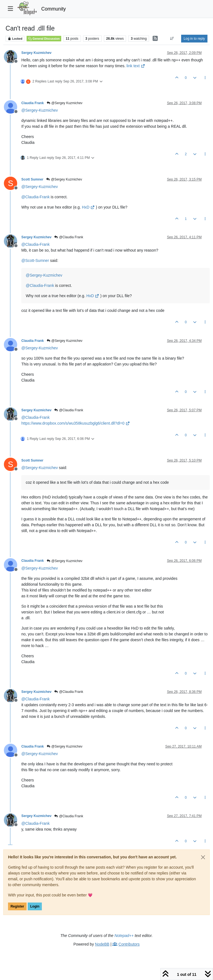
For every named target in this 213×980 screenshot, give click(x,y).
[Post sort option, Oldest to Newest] (172, 39)
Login (35, 906)
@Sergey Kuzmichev (64, 103)
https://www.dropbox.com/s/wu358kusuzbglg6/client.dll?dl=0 (76, 423)
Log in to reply (194, 39)
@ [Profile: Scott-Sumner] (35, 260)
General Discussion (44, 39)
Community (54, 9)
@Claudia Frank (69, 237)
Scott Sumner (32, 179)
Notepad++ (124, 936)
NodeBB (102, 944)
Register (17, 906)
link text (136, 66)
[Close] (203, 857)
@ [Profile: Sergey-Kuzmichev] (40, 110)
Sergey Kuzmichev (36, 53)
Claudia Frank (33, 103)
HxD (88, 207)
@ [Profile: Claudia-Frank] (35, 197)
